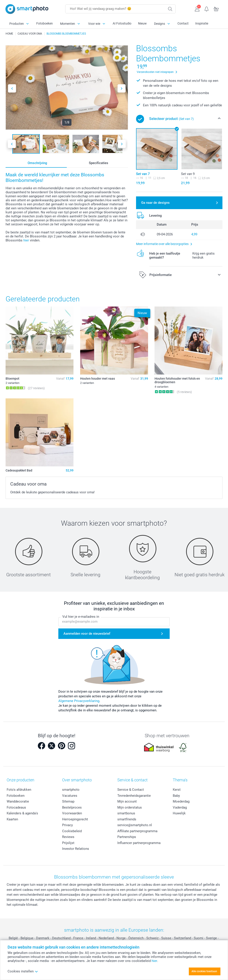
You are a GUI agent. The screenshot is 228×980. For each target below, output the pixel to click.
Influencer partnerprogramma (139, 843)
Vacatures (70, 796)
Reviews (68, 837)
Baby (176, 796)
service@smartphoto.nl (135, 825)
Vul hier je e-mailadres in (81, 617)
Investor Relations (76, 849)
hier (26, 240)
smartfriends (127, 819)
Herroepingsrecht (75, 819)
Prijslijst (68, 843)
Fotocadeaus (16, 807)
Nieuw (142, 23)
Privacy (67, 825)
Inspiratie (202, 23)
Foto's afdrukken (19, 790)
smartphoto (71, 790)
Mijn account (127, 801)
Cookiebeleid (72, 831)
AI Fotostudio (122, 23)
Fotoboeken (45, 23)
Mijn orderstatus (130, 807)
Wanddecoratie (18, 801)
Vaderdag (180, 807)
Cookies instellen (23, 971)
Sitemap (68, 801)
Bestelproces (72, 807)
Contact (183, 23)
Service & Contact (131, 790)
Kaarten (12, 819)
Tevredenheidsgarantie (134, 796)
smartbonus (126, 813)
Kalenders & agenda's (22, 813)
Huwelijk (179, 813)
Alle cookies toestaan (204, 971)
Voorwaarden (72, 813)
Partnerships (127, 837)
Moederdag (181, 801)
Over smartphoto (77, 780)
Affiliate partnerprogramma (137, 831)
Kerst (177, 790)
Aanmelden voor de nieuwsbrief (87, 634)
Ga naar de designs (155, 203)
